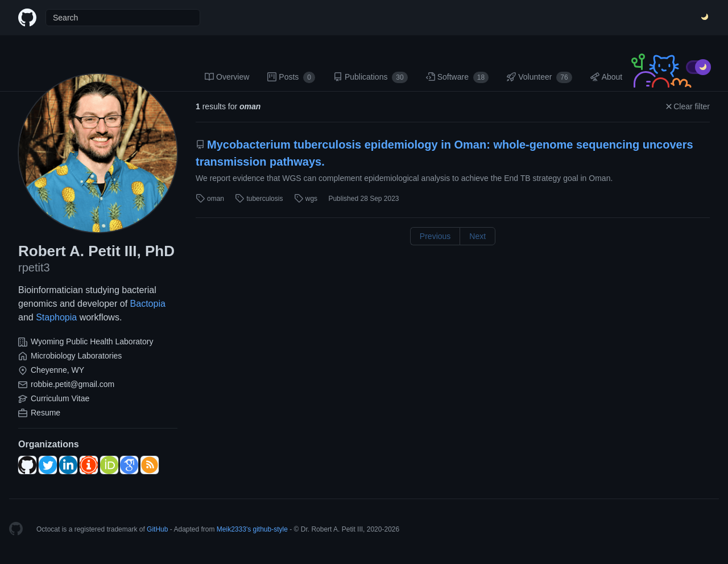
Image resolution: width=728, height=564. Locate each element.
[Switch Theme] (705, 18)
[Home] (27, 18)
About (607, 77)
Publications (371, 77)
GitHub (157, 529)
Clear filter (687, 106)
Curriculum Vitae (60, 398)
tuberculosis (259, 199)
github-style (270, 529)
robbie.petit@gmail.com (73, 384)
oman (210, 199)
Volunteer (539, 77)
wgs (306, 199)
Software (458, 77)
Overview (227, 77)
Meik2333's (234, 529)
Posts (291, 77)
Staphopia (56, 317)
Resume (45, 413)
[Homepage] (16, 529)
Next (477, 236)
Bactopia (148, 304)
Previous (435, 236)
